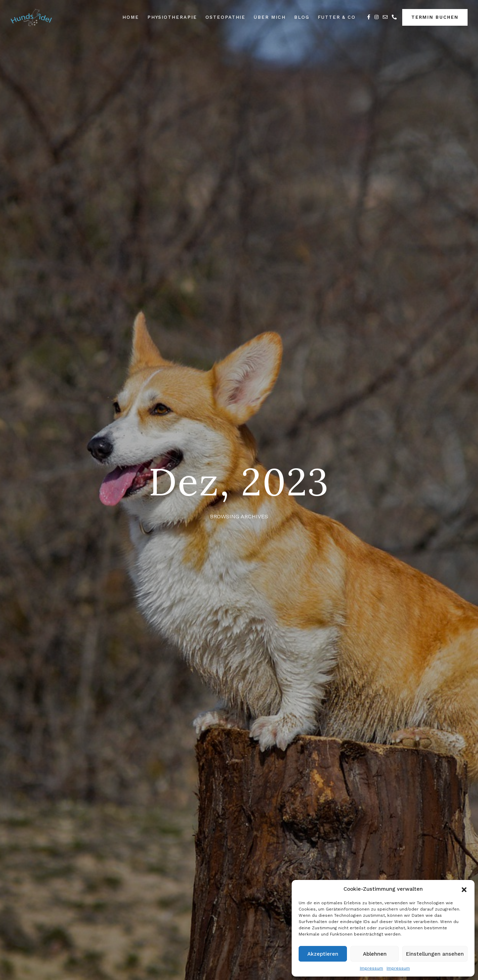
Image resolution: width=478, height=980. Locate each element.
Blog (302, 17)
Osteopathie (225, 17)
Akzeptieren (323, 954)
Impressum (371, 968)
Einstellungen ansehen (435, 954)
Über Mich (270, 17)
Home (131, 17)
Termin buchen (435, 17)
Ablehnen (375, 954)
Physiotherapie (172, 17)
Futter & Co (337, 17)
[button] (464, 889)
